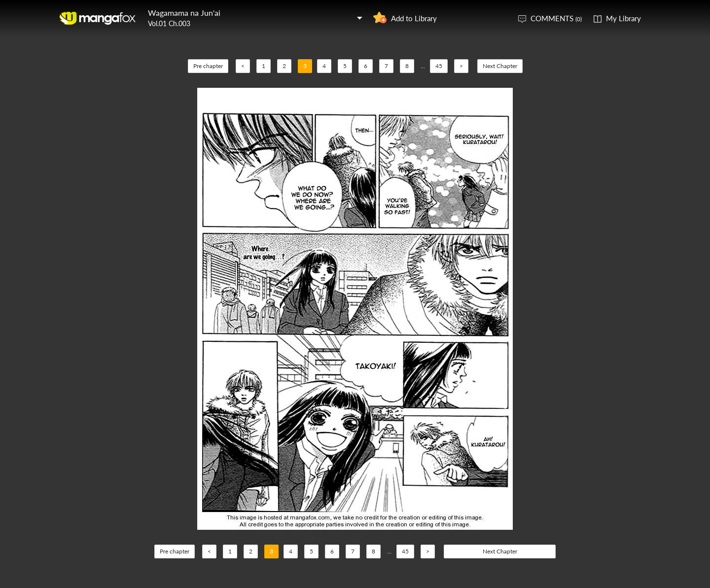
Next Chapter (500, 66)
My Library (623, 18)
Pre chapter (208, 66)
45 (439, 66)
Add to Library (414, 18)
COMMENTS (556, 18)
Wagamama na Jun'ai (184, 13)
